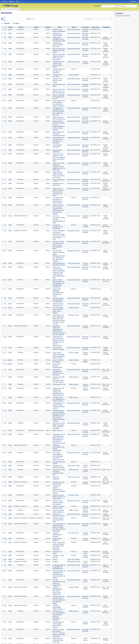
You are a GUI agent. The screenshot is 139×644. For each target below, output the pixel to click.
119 (5, 302)
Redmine (64, 643)
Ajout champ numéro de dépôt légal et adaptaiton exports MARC (56, 319)
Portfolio (53, 502)
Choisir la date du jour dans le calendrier (56, 66)
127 (5, 208)
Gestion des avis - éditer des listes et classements (56, 444)
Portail (53, 500)
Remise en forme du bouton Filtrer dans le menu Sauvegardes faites (56, 221)
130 (5, 468)
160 (5, 588)
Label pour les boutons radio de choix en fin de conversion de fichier (56, 174)
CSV (108, 640)
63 (5, 476)
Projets (4, 9)
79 (5, 46)
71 (5, 69)
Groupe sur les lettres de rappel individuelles (55, 449)
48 (5, 502)
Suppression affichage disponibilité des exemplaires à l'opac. (55, 263)
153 (5, 283)
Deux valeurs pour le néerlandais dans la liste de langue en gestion (56, 95)
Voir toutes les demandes (123, 16)
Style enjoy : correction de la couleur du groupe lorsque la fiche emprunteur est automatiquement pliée (56, 245)
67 (5, 163)
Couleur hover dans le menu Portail (55, 74)
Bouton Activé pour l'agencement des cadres (56, 48)
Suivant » (18, 637)
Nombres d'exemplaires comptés (55, 478)
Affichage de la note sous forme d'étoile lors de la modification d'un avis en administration (56, 306)
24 (5, 485)
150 (5, 237)
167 (5, 426)
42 (5, 398)
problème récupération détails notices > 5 (56, 542)
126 (5, 510)
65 (5, 83)
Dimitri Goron (79, 494)
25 (5, 562)
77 (5, 137)
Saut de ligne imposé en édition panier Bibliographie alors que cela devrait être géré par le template (56, 231)
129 (5, 41)
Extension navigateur (54, 427)
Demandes (16, 9)
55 (5, 99)
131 (5, 533)
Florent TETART (79, 58)
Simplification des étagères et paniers (56, 590)
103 (5, 29)
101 (5, 481)
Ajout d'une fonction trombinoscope (55, 328)
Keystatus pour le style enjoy (56, 167)
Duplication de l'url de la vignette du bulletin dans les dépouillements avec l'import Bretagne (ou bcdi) (56, 392)
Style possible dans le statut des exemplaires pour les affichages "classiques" (56, 255)
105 (5, 541)
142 (5, 405)
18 (5, 431)
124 (5, 323)
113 (5, 460)
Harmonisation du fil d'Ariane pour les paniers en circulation (56, 127)
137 (5, 311)
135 (5, 368)
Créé (110, 27)
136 (5, 597)
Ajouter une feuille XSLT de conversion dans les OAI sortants (56, 340)
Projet (10, 27)
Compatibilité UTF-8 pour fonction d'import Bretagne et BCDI (56, 363)
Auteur (70, 27)
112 (5, 148)
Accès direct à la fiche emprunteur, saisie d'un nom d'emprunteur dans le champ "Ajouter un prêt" (56, 287)
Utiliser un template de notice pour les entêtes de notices (56, 630)
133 (5, 156)
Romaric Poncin (69, 283)
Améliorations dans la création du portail (55, 43)
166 (5, 416)
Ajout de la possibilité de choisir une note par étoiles (55, 334)
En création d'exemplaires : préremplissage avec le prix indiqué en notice (56, 408)
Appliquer (6, 23)
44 (5, 166)
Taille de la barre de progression (56, 274)
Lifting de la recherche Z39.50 (56, 460)
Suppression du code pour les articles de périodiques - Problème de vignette (55, 601)
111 (5, 88)
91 (5, 78)
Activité (9, 9)
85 (5, 268)
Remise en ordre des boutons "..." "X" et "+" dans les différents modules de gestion (56, 565)
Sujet (57, 27)
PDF (111, 640)
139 (5, 252)
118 (5, 448)
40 (5, 93)
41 (5, 260)
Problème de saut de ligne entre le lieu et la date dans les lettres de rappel (56, 536)
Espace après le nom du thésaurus (56, 108)
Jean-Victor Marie (69, 58)
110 (5, 107)
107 (5, 555)
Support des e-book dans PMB (55, 594)
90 (5, 36)
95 (5, 580)
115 (5, 73)
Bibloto (9, 323)
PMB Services (69, 338)
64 (5, 453)
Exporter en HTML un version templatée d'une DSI (56, 422)
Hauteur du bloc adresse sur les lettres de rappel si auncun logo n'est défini (56, 143)
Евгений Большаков (69, 615)
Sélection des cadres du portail (56, 581)
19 (5, 493)
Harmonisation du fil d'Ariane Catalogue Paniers (56, 122)
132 (5, 140)
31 (5, 443)
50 (5, 505)
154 (5, 64)
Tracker (20, 27)
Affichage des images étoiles (55, 33)
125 (5, 226)
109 (5, 195)
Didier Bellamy (69, 323)
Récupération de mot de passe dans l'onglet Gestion (56, 558)
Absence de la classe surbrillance (56, 30)
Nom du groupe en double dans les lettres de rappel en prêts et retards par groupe (56, 471)
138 (5, 186)
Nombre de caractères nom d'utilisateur (55, 205)
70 (5, 125)
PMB (9, 29)
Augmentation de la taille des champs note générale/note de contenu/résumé (56, 351)
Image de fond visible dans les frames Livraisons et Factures (56, 158)
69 (5, 379)
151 (5, 583)
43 (5, 463)
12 (5, 385)
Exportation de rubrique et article (56, 417)
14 (5, 525)
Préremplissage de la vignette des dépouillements (56, 507)
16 (5, 606)
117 (5, 316)
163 (5, 500)
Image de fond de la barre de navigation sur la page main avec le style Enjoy (56, 151)
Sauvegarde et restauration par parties (55, 576)
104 (5, 496)
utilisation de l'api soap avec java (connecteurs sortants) (56, 623)
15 (5, 292)
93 (5, 33)
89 (5, 273)
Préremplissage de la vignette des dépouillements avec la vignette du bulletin (56, 513)
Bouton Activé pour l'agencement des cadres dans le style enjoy (56, 53)
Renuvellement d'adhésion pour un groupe (55, 571)
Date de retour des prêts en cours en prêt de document (56, 84)
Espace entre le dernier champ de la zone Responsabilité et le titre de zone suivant (56, 114)
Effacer (13, 23)
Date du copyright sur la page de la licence (56, 89)
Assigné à (80, 27)
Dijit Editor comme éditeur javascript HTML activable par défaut (56, 381)
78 (5, 132)
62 (5, 203)
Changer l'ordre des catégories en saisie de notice (56, 358)
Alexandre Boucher (69, 29)
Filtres (4, 17)
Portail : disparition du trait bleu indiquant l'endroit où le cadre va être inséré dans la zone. (56, 212)
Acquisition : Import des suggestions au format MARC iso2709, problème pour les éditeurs (56, 296)
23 (5, 570)
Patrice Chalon (69, 276)
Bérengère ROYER (69, 502)
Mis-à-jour (89, 27)
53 (5, 179)
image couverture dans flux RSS (56, 454)
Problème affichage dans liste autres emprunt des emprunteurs (55, 528)
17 (5, 518)
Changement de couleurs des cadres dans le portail (55, 60)
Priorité (46, 27)
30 (5, 435)
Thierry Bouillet (69, 69)
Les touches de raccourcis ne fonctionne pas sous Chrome (55, 182)
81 (5, 241)
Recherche (97, 6)
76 (5, 331)
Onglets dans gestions (55, 482)
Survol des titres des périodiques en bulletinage (55, 269)
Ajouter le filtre (89, 19)
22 (5, 575)
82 (5, 413)
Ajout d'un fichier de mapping (56, 324)
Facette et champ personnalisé (56, 432)
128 (5, 389)
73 (5, 218)
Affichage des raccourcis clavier (56, 312)
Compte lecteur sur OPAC (55, 70)
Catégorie (100, 27)
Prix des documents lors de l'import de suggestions (56, 521)
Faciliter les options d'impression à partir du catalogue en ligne (56, 438)
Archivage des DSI (56, 345)
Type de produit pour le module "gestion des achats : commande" (55, 610)
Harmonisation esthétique (55, 132)
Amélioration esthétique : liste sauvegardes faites (56, 38)
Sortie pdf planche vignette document (56, 238)
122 (5, 120)
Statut (4, 19)
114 (5, 276)
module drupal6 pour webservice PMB (56, 465)
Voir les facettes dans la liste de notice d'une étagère (55, 279)
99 (5, 348)
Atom (104, 640)
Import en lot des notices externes (56, 457)
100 (5, 615)
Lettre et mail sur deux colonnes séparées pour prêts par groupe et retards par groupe (56, 190)
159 (5, 326)
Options (5, 21)
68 (5, 51)
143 (5, 171)
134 (5, 361)
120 (5, 111)
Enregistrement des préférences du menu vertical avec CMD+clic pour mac (56, 102)
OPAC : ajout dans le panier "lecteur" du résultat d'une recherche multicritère (56, 488)
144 (5, 621)
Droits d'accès (55, 385)
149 (5, 58)
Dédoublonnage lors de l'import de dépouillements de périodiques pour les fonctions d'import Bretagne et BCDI (56, 372)
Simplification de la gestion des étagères (56, 585)
